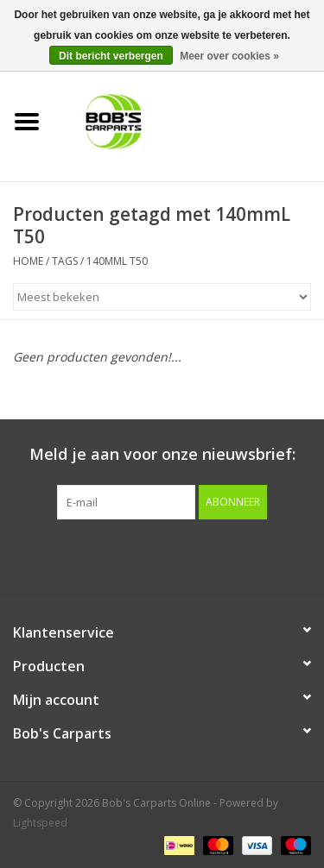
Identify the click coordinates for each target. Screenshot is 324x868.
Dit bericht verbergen (111, 56)
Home (28, 261)
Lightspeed (40, 823)
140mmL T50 (117, 261)
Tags (65, 261)
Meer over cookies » (229, 56)
